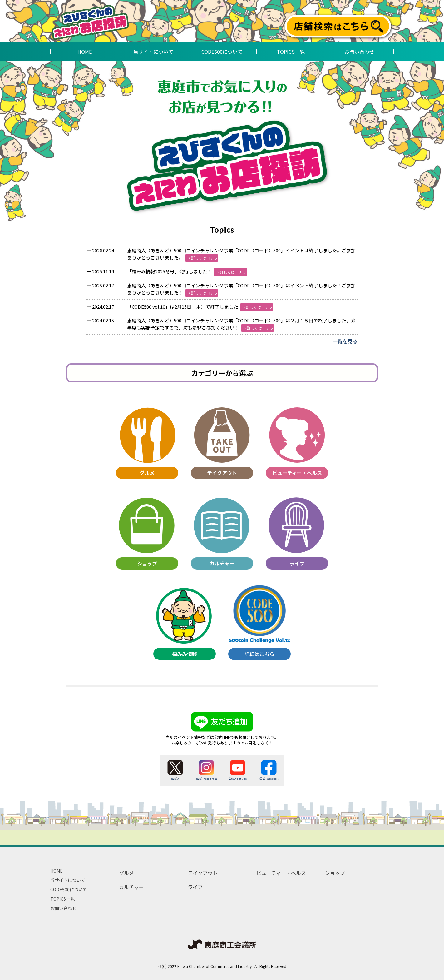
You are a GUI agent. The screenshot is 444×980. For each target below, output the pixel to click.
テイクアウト (203, 873)
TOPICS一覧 (62, 899)
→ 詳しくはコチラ (202, 258)
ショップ (335, 873)
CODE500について (69, 889)
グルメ (126, 873)
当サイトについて (68, 880)
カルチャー (131, 887)
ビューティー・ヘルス (281, 873)
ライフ (195, 887)
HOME (57, 871)
